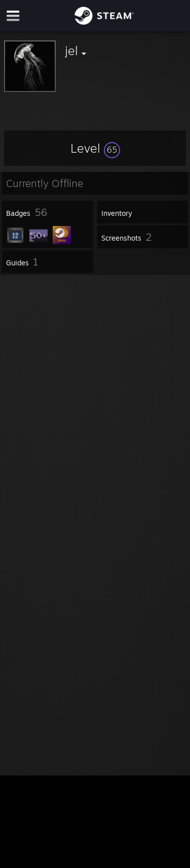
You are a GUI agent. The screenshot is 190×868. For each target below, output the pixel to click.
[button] (95, 148)
